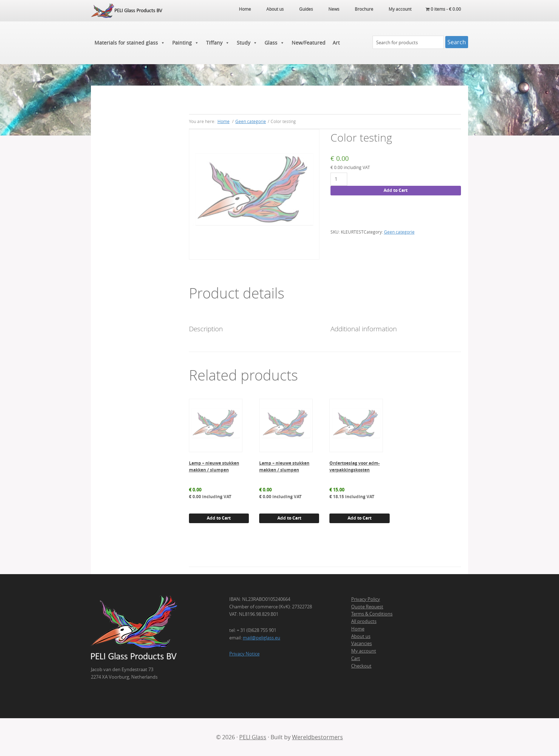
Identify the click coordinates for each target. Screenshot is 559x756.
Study (247, 43)
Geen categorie (251, 121)
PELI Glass (253, 737)
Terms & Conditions (372, 614)
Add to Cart (396, 190)
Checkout (361, 666)
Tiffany (218, 43)
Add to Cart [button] (219, 518)
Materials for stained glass (130, 43)
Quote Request (367, 607)
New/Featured (309, 43)
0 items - (443, 9)
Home (358, 629)
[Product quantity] (339, 179)
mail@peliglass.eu (261, 638)
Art (336, 43)
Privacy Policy (366, 599)
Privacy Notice (244, 654)
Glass (275, 43)
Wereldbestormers (317, 737)
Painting (186, 43)
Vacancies (361, 643)
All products (364, 621)
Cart (356, 658)
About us (361, 636)
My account (364, 651)
